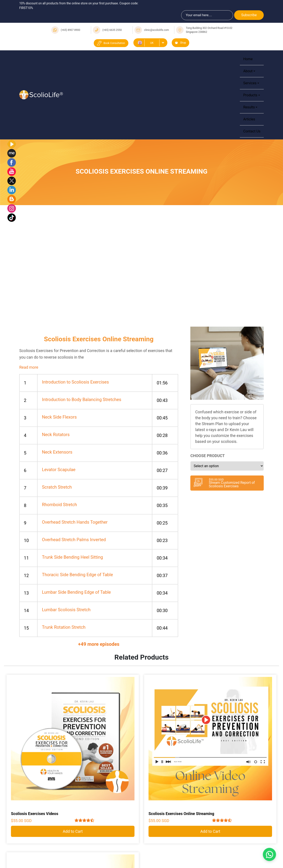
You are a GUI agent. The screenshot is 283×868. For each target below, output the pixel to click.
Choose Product (208, 456)
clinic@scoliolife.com (157, 30)
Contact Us (252, 131)
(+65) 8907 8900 (71, 30)
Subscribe (249, 15)
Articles (249, 119)
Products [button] (250, 95)
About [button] (248, 71)
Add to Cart (73, 831)
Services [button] (250, 83)
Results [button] (249, 107)
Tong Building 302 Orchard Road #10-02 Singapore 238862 (209, 30)
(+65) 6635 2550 (112, 30)
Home (248, 59)
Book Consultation (111, 43)
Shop (180, 43)
